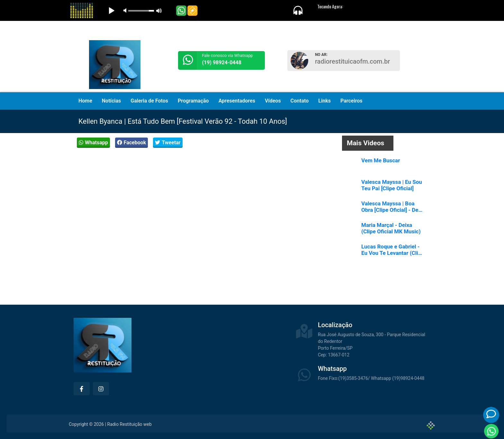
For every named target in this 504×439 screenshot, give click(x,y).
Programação (193, 101)
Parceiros (351, 101)
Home (85, 101)
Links (324, 101)
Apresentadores (237, 101)
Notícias (111, 101)
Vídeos (273, 101)
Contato (300, 101)
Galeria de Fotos (149, 101)
